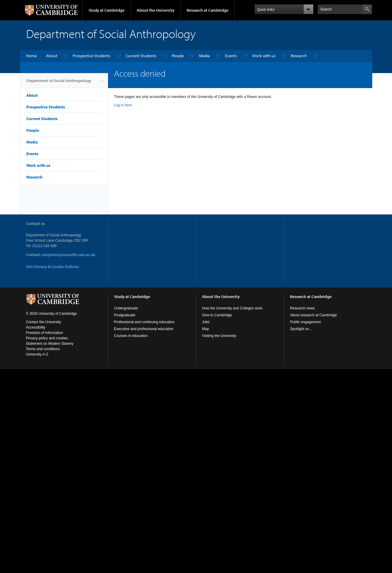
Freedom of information (45, 333)
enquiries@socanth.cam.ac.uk (69, 255)
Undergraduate (126, 308)
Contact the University (44, 322)
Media (204, 56)
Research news (302, 308)
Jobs (206, 322)
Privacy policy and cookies (47, 338)
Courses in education (131, 336)
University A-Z (37, 354)
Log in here (123, 105)
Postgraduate (125, 315)
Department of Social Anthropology (59, 83)
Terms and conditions (43, 349)
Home (31, 56)
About (52, 56)
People (178, 56)
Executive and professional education (144, 329)
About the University (156, 10)
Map (205, 329)
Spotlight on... (301, 329)
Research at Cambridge (208, 10)
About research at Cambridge (313, 315)
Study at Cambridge (107, 10)
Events (231, 56)
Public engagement (305, 322)
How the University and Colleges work (232, 308)
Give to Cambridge (217, 315)
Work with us (264, 56)
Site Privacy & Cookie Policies (53, 267)
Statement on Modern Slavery (50, 344)
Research (299, 56)
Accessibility (36, 327)
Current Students (141, 56)
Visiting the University (219, 336)
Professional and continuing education (144, 322)
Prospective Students (92, 56)
